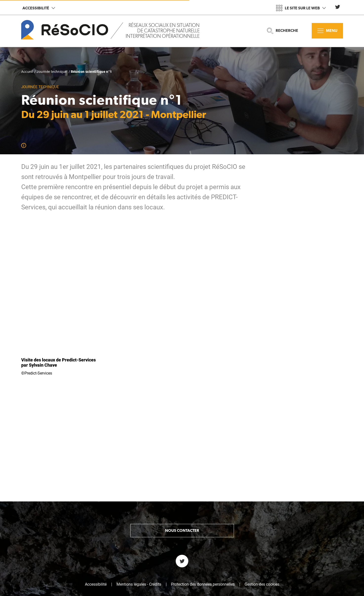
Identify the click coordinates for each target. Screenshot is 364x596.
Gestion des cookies (262, 523)
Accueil (27, 72)
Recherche (283, 31)
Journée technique (52, 72)
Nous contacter (182, 469)
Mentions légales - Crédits (139, 523)
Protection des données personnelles (203, 523)
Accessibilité (39, 8)
